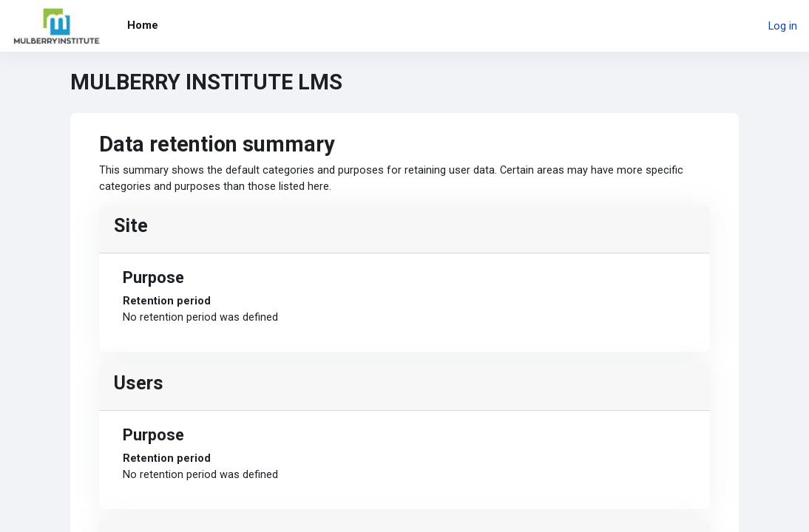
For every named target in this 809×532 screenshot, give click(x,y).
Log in (783, 26)
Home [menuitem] (143, 25)
